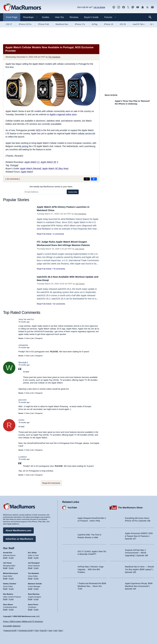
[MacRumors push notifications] (143, 7)
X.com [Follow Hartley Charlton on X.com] (11, 588)
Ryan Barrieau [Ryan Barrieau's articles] (34, 593)
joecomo (22, 400)
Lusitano (23, 457)
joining (25, 146)
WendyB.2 (23, 362)
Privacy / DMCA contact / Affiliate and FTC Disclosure (23, 621)
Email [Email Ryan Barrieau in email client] (30, 598)
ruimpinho (23, 345)
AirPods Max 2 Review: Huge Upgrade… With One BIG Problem (91, 569)
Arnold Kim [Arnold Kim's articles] (8, 552)
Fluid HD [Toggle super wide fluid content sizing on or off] (43, 630)
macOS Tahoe (139, 24)
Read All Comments (51, 483)
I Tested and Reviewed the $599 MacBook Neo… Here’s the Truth (92, 585)
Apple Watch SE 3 (49, 162)
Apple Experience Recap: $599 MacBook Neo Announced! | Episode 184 (139, 585)
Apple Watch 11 (32, 162)
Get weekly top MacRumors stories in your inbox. (51, 187)
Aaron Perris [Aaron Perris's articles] (33, 604)
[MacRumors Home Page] (22, 7)
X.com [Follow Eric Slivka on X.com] (36, 557)
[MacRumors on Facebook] (124, 7)
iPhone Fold (43, 24)
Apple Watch (27, 172)
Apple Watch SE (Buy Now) (55, 169)
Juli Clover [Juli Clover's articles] (7, 562)
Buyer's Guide (91, 17)
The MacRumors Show (130, 507)
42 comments (59, 304)
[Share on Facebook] (94, 179)
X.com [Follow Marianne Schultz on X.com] (36, 588)
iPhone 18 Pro (25, 24)
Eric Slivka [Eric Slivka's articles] (32, 552)
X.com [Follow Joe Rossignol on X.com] (36, 567)
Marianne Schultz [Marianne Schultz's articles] (35, 583)
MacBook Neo (62, 24)
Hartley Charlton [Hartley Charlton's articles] (10, 583)
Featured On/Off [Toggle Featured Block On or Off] (10, 630)
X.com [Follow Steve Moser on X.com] (11, 609)
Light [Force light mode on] (55, 630)
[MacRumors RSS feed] (147, 7)
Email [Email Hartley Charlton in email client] (5, 588)
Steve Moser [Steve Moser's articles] (8, 604)
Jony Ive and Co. (26, 319)
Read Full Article (44, 234)
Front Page (12, 17)
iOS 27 (9, 24)
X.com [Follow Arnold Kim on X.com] (11, 557)
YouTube (72, 507)
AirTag (95, 24)
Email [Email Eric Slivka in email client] (30, 557)
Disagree (39, 338)
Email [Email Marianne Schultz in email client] (30, 588)
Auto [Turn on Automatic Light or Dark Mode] (51, 630)
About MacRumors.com (18, 530)
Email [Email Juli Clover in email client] (5, 567)
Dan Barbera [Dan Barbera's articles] (8, 593)
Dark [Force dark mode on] (60, 630)
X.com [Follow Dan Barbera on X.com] (11, 598)
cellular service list (86, 134)
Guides (46, 17)
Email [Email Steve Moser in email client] (5, 609)
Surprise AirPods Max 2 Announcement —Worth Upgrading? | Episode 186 (136, 552)
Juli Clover (80, 249)
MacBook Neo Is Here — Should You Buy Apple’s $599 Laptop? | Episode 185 (139, 569)
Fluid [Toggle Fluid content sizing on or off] (37, 630)
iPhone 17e (80, 24)
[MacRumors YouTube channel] (138, 7)
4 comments (58, 234)
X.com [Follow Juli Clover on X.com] (11, 567)
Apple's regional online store (63, 114)
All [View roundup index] (152, 24)
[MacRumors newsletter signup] (152, 7)
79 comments (59, 269)
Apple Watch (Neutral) (31, 169)
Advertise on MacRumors (19, 538)
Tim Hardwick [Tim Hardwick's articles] (34, 573)
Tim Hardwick (54, 57)
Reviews (74, 17)
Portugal (14, 165)
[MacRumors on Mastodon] (133, 7)
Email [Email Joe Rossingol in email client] (30, 567)
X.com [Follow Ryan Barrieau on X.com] (36, 598)
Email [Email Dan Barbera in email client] (5, 598)
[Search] (151, 17)
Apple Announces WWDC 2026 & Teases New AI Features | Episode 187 (139, 535)
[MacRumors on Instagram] (119, 7)
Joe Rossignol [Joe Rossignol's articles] (34, 562)
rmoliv (21, 420)
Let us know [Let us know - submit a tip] (99, 7)
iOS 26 (123, 24)
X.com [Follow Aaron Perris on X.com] (36, 609)
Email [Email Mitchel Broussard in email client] (5, 578)
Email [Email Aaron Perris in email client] (30, 609)
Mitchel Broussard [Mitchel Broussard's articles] (10, 573)
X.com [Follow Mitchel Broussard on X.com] (11, 578)
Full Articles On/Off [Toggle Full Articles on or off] (26, 630)
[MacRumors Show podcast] (114, 7)
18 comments (13, 179)
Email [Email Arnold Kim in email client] (5, 557)
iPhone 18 (109, 24)
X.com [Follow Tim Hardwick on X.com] (36, 578)
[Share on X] (87, 179)
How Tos (59, 17)
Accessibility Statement (12, 626)
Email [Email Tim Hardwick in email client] (30, 578)
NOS (38, 130)
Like (32, 338)
